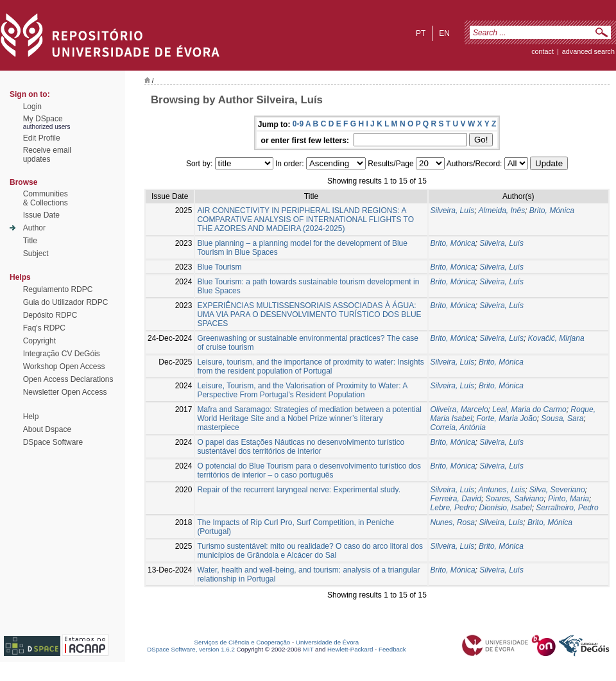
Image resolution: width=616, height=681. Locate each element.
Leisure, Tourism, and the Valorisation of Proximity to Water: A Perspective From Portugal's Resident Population (302, 390)
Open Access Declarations (68, 379)
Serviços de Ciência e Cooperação (243, 642)
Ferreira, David (456, 499)
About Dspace (47, 429)
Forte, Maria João (507, 418)
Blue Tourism (219, 267)
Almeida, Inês (501, 211)
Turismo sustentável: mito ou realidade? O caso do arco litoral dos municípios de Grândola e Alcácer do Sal (310, 551)
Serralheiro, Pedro (567, 508)
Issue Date (41, 215)
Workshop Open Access (64, 366)
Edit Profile (42, 138)
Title (30, 241)
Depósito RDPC (50, 315)
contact (543, 51)
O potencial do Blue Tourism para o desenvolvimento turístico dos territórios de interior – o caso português (309, 470)
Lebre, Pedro (453, 508)
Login (32, 107)
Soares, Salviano (515, 499)
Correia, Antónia (458, 427)
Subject (36, 254)
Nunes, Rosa (453, 522)
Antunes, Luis (501, 490)
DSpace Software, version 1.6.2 (191, 649)
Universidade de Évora (327, 642)
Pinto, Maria (569, 499)
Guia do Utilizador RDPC (66, 302)
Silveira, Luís (453, 211)
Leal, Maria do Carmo (529, 409)
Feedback (392, 649)
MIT (308, 649)
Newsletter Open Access (65, 392)
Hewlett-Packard (350, 649)
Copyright (39, 341)
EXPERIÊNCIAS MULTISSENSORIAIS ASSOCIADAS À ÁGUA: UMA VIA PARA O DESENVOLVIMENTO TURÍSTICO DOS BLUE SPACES (309, 315)
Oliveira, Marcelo (459, 409)
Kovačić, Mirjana (556, 338)
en (444, 33)
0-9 (298, 124)
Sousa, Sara (562, 418)
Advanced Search (588, 51)
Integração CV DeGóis (62, 354)
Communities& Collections (46, 198)
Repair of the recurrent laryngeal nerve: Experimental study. (299, 490)
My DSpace (43, 119)
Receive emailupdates (47, 155)
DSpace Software (53, 442)
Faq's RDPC (44, 328)
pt (421, 33)
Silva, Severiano (557, 490)
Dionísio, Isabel (506, 508)
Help (31, 417)
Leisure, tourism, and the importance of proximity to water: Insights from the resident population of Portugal (311, 366)
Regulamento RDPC (58, 289)
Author (34, 228)
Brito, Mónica (552, 211)
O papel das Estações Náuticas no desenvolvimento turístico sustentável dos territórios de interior (301, 447)
